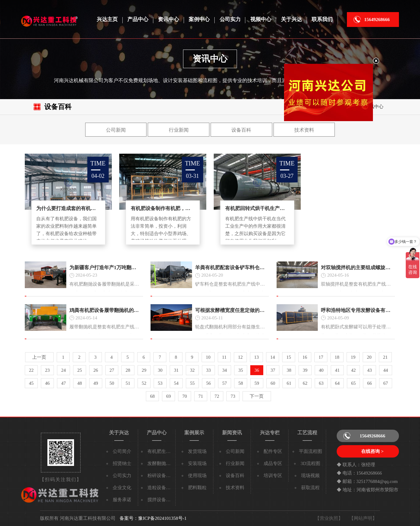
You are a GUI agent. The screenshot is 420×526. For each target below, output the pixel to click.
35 (241, 370)
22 (31, 370)
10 (208, 357)
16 (305, 357)
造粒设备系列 (161, 488)
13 (256, 357)
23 (47, 370)
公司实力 (230, 19)
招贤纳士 (122, 463)
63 (321, 383)
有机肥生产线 (161, 451)
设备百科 (241, 130)
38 (289, 370)
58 (241, 383)
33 (208, 370)
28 (128, 370)
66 (369, 383)
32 (192, 370)
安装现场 (197, 463)
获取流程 (310, 488)
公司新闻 (116, 130)
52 (144, 383)
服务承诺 (122, 500)
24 (63, 370)
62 (305, 383)
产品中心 (138, 19)
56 (208, 383)
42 (353, 370)
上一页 (39, 357)
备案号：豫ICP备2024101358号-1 (153, 518)
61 (289, 383)
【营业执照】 (329, 518)
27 (112, 370)
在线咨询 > (372, 451)
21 (385, 357)
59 (257, 383)
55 (192, 383)
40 (321, 370)
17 (321, 357)
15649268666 (377, 20)
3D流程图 (310, 463)
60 (273, 383)
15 (289, 357)
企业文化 (122, 488)
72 (217, 396)
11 (224, 357)
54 (176, 383)
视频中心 (261, 19)
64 (337, 383)
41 (337, 370)
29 (144, 370)
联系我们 (322, 19)
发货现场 (197, 451)
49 (96, 383)
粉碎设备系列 (161, 476)
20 (369, 357)
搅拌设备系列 (161, 500)
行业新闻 (179, 130)
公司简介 (122, 451)
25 (79, 370)
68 (152, 396)
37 (273, 370)
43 (369, 370)
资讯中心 (168, 19)
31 (176, 370)
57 (224, 383)
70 (184, 396)
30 (160, 370)
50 (112, 383)
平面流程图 (311, 451)
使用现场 (197, 476)
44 (385, 370)
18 (337, 357)
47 (63, 383)
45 (31, 383)
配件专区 (273, 451)
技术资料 (304, 130)
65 (353, 383)
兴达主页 (107, 19)
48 (79, 383)
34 (224, 370)
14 (272, 357)
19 (353, 357)
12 (240, 357)
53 (160, 383)
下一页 (257, 396)
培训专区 (273, 476)
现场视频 (310, 476)
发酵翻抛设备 (161, 463)
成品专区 (273, 463)
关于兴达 (291, 19)
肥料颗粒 (197, 488)
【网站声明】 (363, 518)
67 (385, 383)
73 (233, 396)
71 (201, 396)
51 (128, 383)
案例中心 (199, 19)
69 (168, 396)
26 (96, 370)
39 (305, 370)
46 (47, 383)
